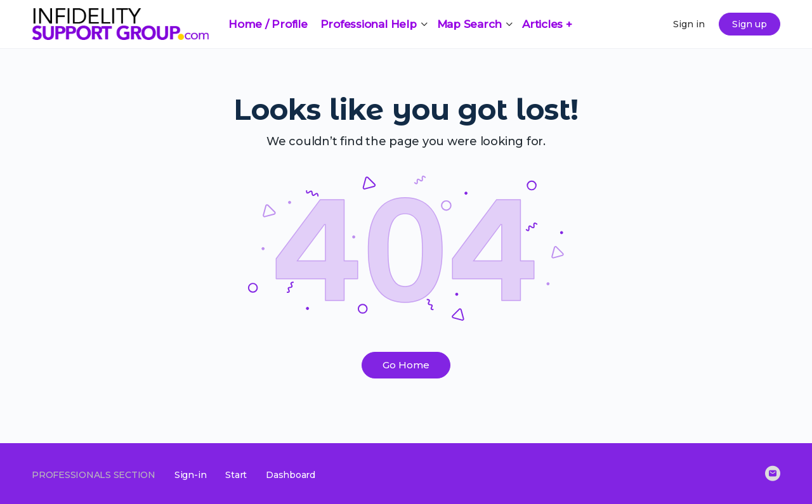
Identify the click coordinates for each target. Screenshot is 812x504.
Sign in (689, 24)
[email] (773, 474)
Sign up (750, 24)
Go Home (406, 365)
